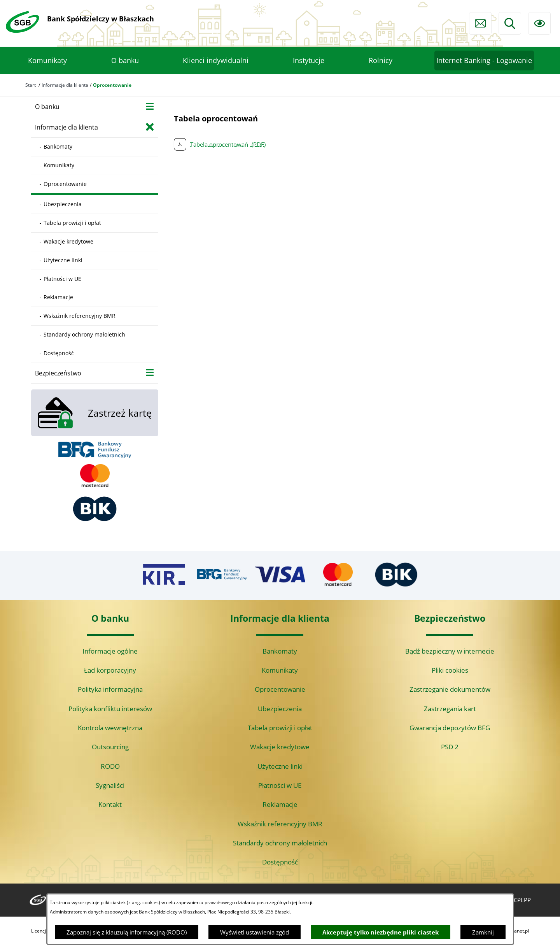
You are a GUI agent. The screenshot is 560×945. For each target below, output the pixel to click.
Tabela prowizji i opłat (280, 728)
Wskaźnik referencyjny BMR (280, 824)
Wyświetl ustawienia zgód (255, 932)
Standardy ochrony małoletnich (280, 843)
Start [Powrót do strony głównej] (31, 85)
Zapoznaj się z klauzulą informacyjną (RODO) (127, 932)
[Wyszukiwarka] (510, 23)
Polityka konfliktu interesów (110, 709)
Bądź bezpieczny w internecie (450, 651)
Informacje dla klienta (65, 85)
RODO (110, 766)
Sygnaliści (110, 785)
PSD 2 (450, 747)
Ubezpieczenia (280, 709)
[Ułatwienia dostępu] (539, 23)
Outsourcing (110, 747)
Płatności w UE (280, 785)
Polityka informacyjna (110, 689)
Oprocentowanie (280, 689)
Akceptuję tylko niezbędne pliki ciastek (381, 932)
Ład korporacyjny (110, 670)
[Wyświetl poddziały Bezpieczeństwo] (150, 373)
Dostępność (280, 862)
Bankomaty (280, 651)
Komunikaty (280, 670)
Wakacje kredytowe (280, 747)
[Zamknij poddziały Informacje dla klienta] (150, 127)
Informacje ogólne (110, 651)
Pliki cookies (450, 670)
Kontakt (110, 804)
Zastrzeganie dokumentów (450, 689)
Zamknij (483, 932)
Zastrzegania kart (450, 709)
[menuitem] (47, 61)
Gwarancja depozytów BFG (450, 728)
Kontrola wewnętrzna (110, 728)
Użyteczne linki (280, 766)
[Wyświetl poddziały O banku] (150, 106)
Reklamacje (280, 804)
